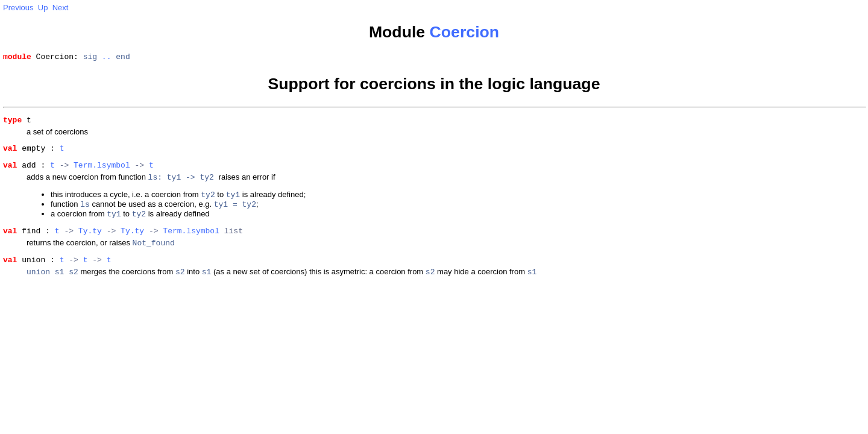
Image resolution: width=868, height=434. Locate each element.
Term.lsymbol (102, 172)
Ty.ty (90, 244)
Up (43, 8)
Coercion (465, 32)
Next (61, 8)
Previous (18, 8)
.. (107, 58)
